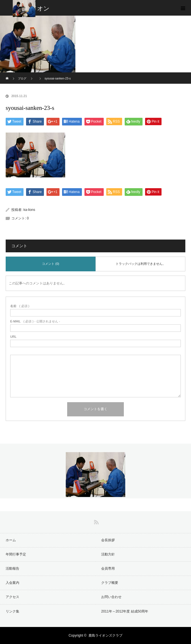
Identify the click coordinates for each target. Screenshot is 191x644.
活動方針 (108, 554)
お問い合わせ (111, 597)
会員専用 (108, 569)
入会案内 (12, 583)
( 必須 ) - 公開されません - (35, 321)
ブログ (22, 78)
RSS (95, 521)
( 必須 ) (20, 306)
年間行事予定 (16, 554)
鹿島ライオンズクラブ (105, 635)
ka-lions (29, 210)
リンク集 (12, 611)
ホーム (11, 540)
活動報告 (12, 569)
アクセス (12, 597)
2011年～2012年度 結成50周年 (125, 611)
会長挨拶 (108, 540)
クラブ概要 (110, 583)
